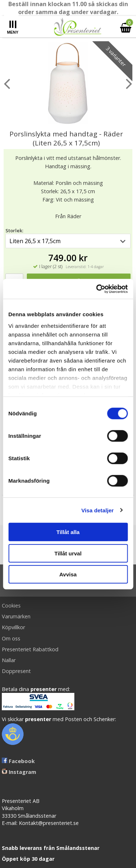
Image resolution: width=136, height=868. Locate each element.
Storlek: (14, 230)
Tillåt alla (68, 532)
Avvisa (68, 574)
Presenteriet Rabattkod (30, 649)
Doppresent (16, 671)
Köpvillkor (13, 627)
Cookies (11, 606)
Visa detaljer (97, 510)
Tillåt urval (68, 553)
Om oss (11, 638)
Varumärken (16, 616)
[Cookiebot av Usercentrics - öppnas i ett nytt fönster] (97, 289)
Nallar (9, 660)
